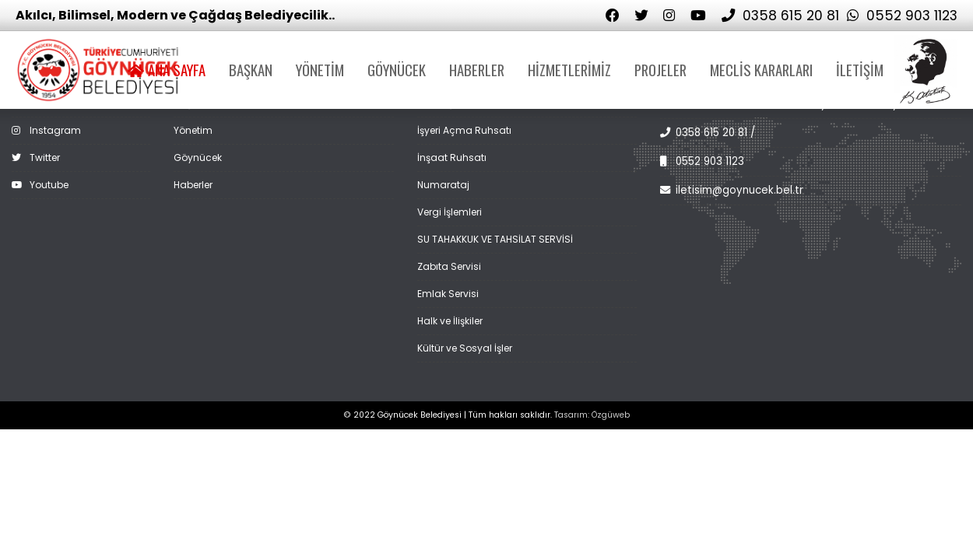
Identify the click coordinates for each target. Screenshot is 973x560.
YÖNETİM (320, 70)
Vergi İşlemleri (450, 212)
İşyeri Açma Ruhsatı (464, 130)
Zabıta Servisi (449, 266)
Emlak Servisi (448, 294)
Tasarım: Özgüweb (592, 415)
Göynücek (198, 157)
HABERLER (477, 70)
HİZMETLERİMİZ (569, 70)
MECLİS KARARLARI (761, 70)
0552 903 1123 (902, 16)
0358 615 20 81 (780, 16)
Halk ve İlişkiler (450, 321)
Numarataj (443, 185)
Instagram (46, 130)
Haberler (193, 185)
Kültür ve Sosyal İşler (465, 348)
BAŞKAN (251, 70)
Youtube (40, 185)
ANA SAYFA (167, 70)
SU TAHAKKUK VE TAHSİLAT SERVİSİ (495, 239)
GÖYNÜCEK (397, 70)
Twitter (36, 157)
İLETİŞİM (860, 70)
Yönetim (193, 130)
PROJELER (660, 70)
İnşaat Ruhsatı (452, 157)
